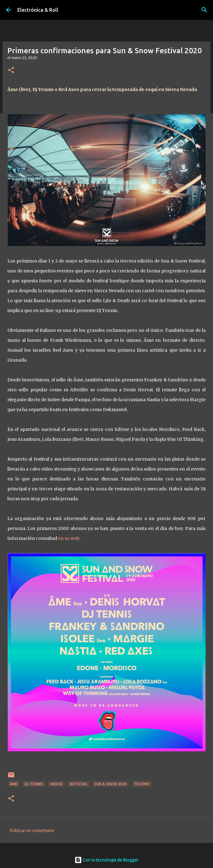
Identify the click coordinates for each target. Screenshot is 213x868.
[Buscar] (204, 10)
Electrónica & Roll (38, 10)
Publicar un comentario (32, 831)
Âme (14, 784)
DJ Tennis (34, 784)
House (57, 784)
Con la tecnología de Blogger (106, 860)
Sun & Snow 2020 (111, 784)
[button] (11, 70)
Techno (142, 784)
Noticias (79, 784)
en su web (69, 538)
